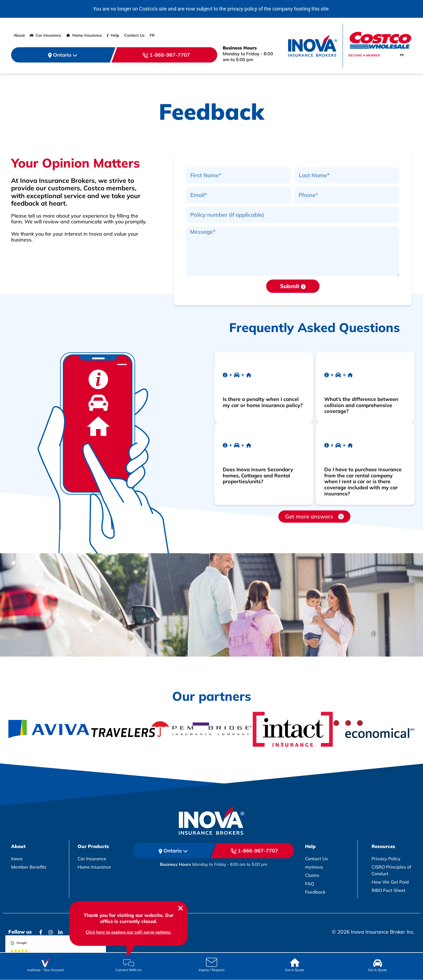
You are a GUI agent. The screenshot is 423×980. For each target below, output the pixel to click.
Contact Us (134, 35)
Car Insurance (45, 35)
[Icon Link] (45, 961)
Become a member (364, 55)
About (19, 35)
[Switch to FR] (152, 35)
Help (113, 35)
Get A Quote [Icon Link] (295, 970)
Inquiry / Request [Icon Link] (211, 970)
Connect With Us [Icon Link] (128, 970)
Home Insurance (84, 35)
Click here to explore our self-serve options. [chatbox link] (129, 932)
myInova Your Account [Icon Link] (45, 970)
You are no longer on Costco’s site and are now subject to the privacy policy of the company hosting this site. (211, 9)
